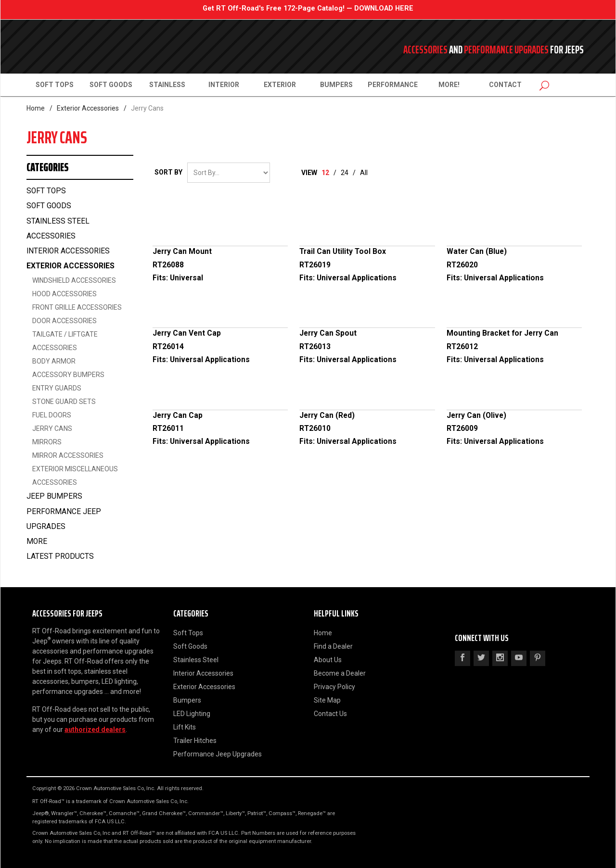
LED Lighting (192, 714)
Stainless (167, 85)
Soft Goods (111, 85)
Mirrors (47, 442)
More (37, 541)
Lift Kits (185, 727)
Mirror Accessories (68, 455)
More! (449, 85)
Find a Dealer (333, 646)
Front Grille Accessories (77, 307)
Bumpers (336, 85)
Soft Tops (55, 85)
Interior (224, 85)
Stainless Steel (196, 660)
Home (36, 108)
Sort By (168, 172)
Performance (393, 85)
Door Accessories (64, 321)
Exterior (280, 85)
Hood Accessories (64, 294)
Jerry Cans (52, 428)
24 (345, 173)
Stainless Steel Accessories (58, 229)
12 (325, 173)
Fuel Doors (52, 415)
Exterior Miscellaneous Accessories (75, 476)
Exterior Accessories (88, 108)
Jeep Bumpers (54, 496)
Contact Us (330, 714)
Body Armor (54, 361)
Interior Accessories (68, 251)
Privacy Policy (334, 687)
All (364, 173)
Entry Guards (57, 388)
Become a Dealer (340, 673)
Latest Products (60, 556)
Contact (505, 85)
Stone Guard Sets (64, 402)
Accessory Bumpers (68, 375)
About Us (328, 660)
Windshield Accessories (74, 280)
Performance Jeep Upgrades (64, 519)
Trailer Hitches (195, 741)
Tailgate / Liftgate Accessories (65, 341)
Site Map (327, 700)
